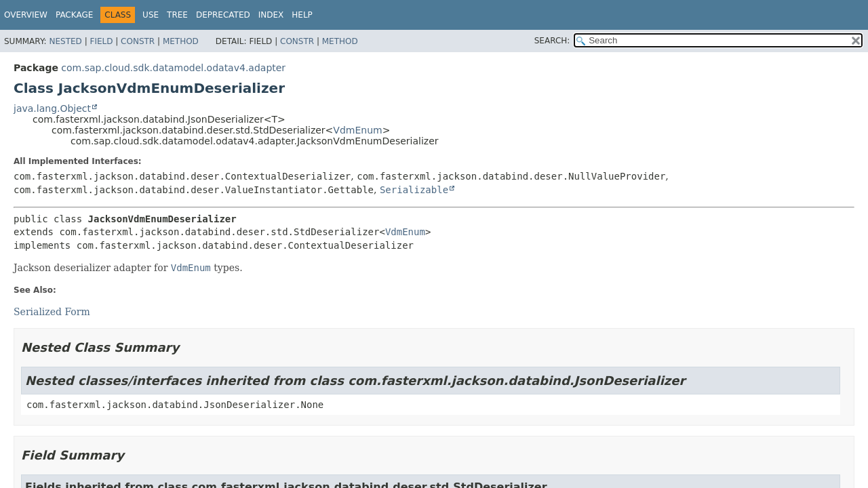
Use (151, 15)
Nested (65, 41)
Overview (26, 15)
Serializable (414, 190)
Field (101, 41)
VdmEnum (357, 130)
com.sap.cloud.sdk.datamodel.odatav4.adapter (173, 68)
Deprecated (223, 15)
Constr (138, 41)
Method (181, 41)
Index (271, 15)
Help (302, 15)
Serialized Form (52, 312)
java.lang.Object (52, 108)
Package (74, 15)
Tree (177, 15)
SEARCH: (552, 41)
